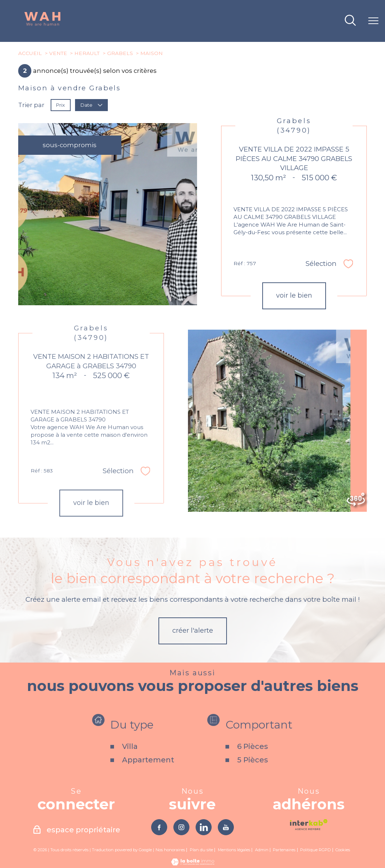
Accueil (30, 53)
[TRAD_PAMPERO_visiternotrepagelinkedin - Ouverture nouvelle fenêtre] (204, 828)
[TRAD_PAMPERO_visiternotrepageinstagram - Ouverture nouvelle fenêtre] (181, 828)
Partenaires (284, 851)
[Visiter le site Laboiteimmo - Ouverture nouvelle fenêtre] (193, 864)
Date (92, 105)
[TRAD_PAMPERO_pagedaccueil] (43, 24)
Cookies (343, 851)
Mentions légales (234, 851)
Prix (60, 105)
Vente (58, 53)
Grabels (120, 53)
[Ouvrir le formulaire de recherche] (350, 21)
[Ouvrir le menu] (373, 21)
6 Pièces (253, 762)
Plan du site (201, 851)
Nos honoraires (170, 851)
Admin (262, 851)
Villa (130, 762)
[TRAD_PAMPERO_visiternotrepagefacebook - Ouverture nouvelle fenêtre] (158, 828)
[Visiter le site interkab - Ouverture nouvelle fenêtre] (309, 825)
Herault (87, 53)
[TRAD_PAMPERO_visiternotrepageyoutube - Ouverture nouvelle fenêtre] (227, 828)
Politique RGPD (315, 851)
